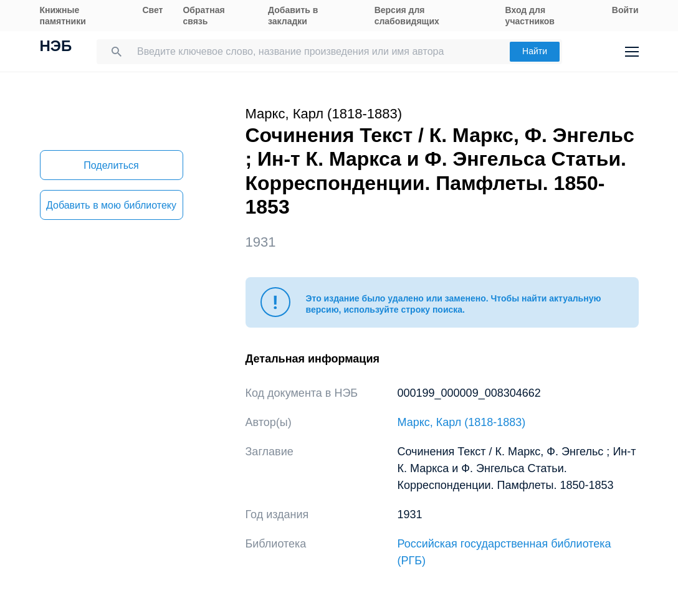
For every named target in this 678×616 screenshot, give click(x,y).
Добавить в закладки (293, 16)
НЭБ (56, 47)
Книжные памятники (63, 16)
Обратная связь (203, 16)
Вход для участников (530, 16)
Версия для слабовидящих (407, 16)
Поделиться (111, 165)
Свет (152, 10)
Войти (625, 10)
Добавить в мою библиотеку (111, 205)
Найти (535, 51)
